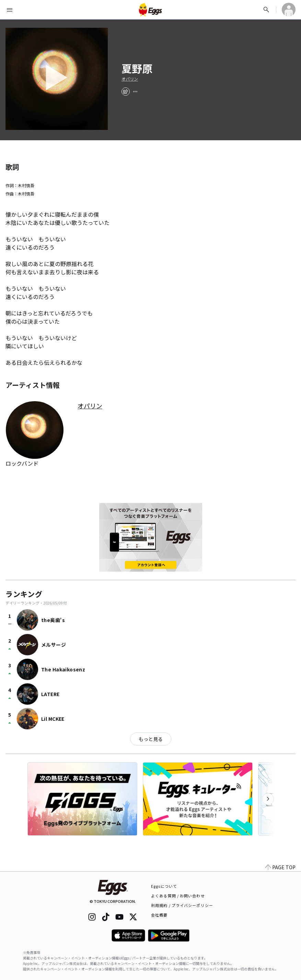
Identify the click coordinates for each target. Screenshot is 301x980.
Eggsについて (164, 886)
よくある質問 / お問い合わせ (178, 896)
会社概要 (159, 915)
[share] (126, 92)
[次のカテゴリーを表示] (268, 799)
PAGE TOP (280, 867)
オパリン (130, 79)
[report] (135, 92)
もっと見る (151, 739)
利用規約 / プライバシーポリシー (182, 905)
